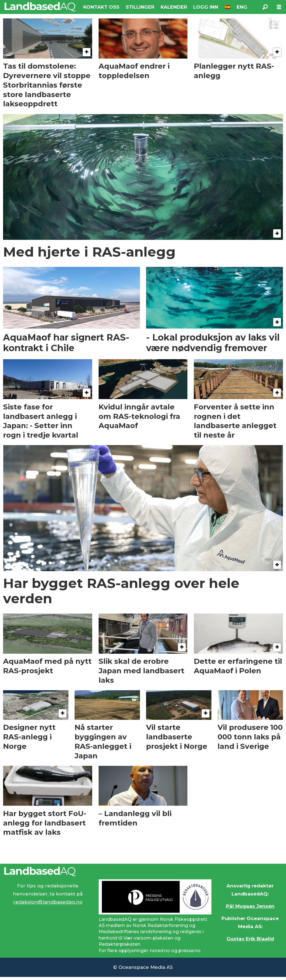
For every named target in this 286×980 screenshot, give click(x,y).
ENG (242, 7)
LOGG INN (206, 7)
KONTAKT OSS (101, 7)
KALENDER (174, 7)
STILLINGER (140, 7)
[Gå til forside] (40, 7)
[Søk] (265, 7)
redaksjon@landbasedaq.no (48, 902)
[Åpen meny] (279, 7)
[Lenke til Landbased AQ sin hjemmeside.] (143, 872)
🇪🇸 (227, 7)
